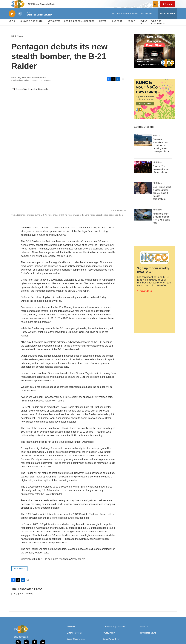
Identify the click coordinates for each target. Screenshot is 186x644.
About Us (71, 604)
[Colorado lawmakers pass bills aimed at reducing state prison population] (143, 146)
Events (144, 28)
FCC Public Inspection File (114, 604)
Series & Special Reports (79, 27)
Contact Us (143, 604)
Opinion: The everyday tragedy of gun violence (161, 175)
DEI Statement (73, 623)
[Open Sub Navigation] (11, 32)
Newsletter (54, 28)
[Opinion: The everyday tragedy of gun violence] (143, 173)
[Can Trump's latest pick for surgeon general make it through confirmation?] (143, 194)
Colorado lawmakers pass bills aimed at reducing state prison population (161, 152)
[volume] (20, 20)
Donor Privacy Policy (112, 617)
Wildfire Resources (158, 28)
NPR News (17, 42)
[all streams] (168, 20)
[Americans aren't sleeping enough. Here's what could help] (143, 221)
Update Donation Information (115, 623)
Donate (170, 7)
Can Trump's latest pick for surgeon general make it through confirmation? (162, 199)
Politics (156, 142)
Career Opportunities (76, 617)
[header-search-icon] (157, 7)
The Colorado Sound (147, 610)
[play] (12, 20)
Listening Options (74, 610)
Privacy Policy (109, 610)
